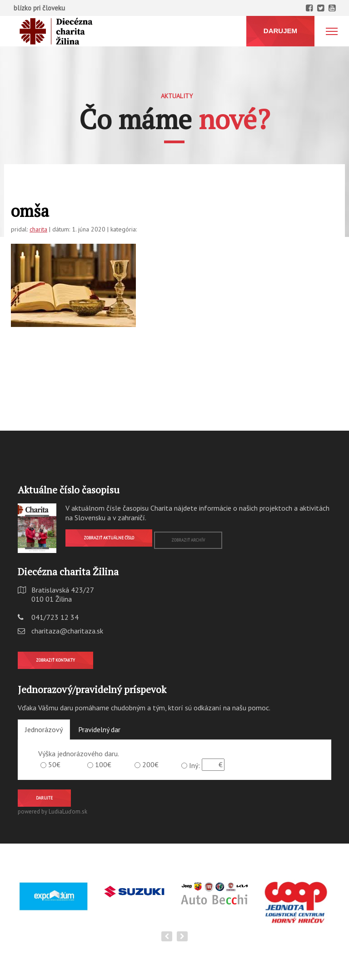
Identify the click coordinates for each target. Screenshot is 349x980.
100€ (103, 764)
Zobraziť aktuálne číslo (109, 538)
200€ (150, 764)
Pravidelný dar (99, 729)
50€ (54, 764)
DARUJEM (280, 31)
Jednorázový (44, 729)
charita (38, 229)
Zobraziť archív (188, 540)
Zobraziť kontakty (55, 660)
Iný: (194, 765)
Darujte (44, 798)
